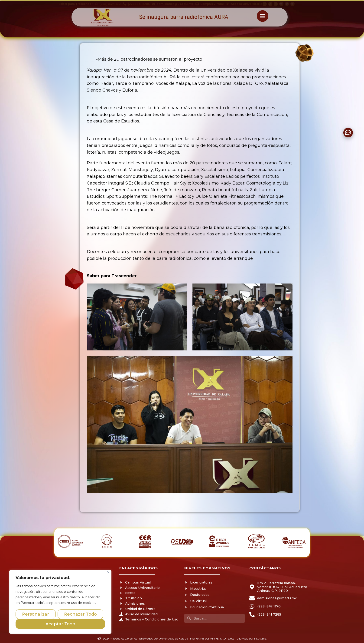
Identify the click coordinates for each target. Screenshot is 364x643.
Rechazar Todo (80, 614)
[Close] (108, 572)
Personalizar (36, 614)
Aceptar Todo (60, 624)
